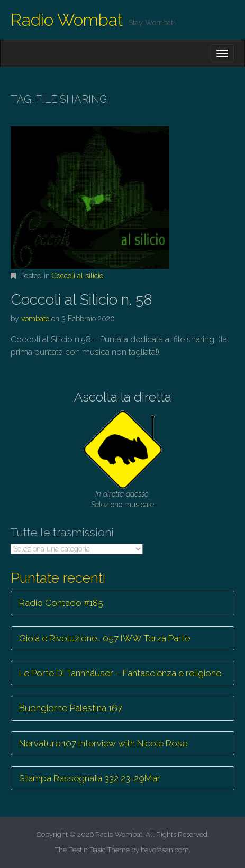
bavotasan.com (165, 850)
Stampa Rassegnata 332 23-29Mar (90, 778)
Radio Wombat (67, 20)
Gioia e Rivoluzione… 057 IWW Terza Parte (105, 638)
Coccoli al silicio (78, 276)
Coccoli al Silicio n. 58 (81, 300)
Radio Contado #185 (61, 603)
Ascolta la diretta (123, 397)
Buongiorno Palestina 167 (71, 708)
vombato (35, 319)
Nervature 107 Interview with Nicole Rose (103, 743)
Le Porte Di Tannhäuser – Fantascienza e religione (120, 673)
